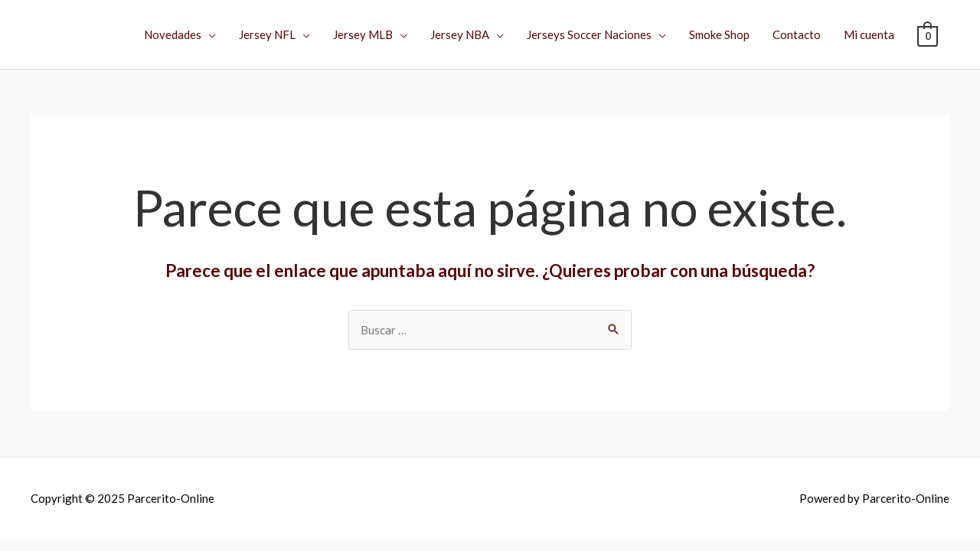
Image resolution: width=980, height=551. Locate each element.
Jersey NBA (460, 34)
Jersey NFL (267, 34)
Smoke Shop (719, 34)
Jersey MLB (363, 34)
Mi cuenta (869, 34)
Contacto (797, 34)
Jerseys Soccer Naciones (589, 34)
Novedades (173, 34)
